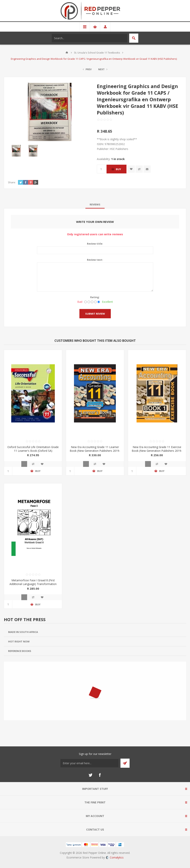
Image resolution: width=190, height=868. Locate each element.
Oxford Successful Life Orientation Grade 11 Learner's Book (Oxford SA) (33, 449)
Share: (12, 182)
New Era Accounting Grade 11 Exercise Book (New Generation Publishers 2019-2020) (157, 451)
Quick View (24, 464)
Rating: (95, 297)
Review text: (95, 260)
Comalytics (115, 857)
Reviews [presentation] (95, 204)
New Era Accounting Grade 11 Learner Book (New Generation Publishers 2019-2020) (95, 451)
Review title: (95, 244)
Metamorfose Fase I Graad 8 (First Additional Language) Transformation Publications (33, 584)
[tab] (95, 204)
